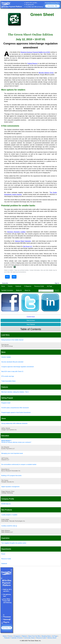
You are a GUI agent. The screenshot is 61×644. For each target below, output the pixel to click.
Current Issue (31, 317)
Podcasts (7, 638)
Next (14, 277)
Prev (7, 277)
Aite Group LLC (28, 246)
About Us (27, 290)
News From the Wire (34, 636)
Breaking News (46, 636)
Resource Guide (39, 286)
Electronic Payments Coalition (16, 232)
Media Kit (19, 290)
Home (3, 286)
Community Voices (29, 638)
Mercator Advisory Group (46, 73)
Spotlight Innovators (7, 290)
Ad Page (49, 286)
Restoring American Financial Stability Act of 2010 (35, 52)
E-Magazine (28, 286)
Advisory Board (52, 638)
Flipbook (24, 636)
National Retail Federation (23, 241)
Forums (10, 286)
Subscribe (5, 283)
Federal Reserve (32, 63)
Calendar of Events (17, 638)
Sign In (57, 283)
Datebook (18, 286)
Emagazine (17, 636)
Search (57, 291)
